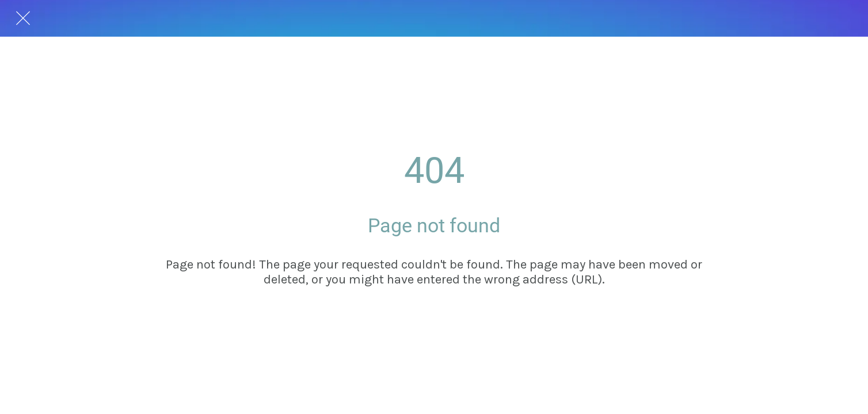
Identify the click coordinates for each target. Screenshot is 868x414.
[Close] (23, 18)
